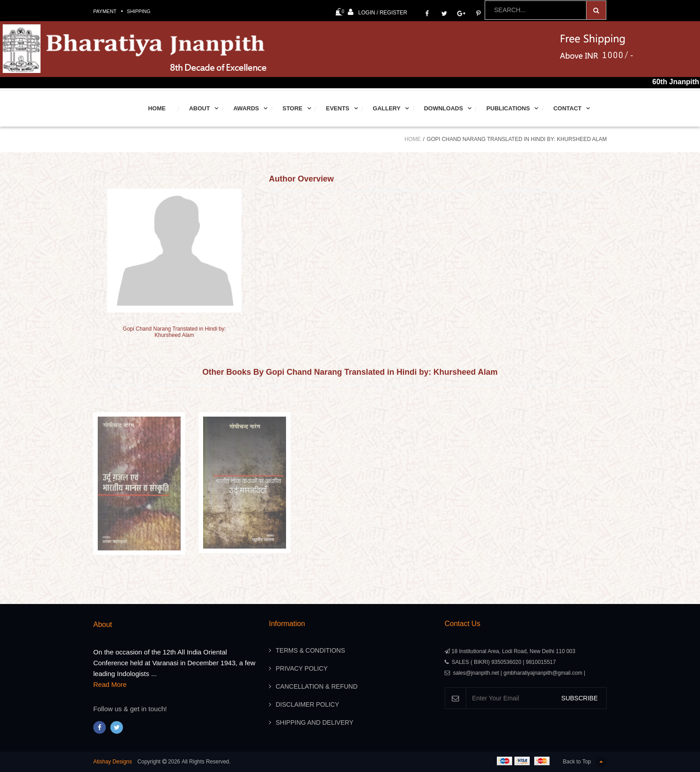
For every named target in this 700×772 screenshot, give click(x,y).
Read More (110, 684)
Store (293, 108)
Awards (246, 108)
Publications (508, 108)
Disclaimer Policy (307, 704)
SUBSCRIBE (580, 698)
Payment (105, 11)
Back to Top (585, 762)
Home (157, 108)
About (200, 108)
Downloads (443, 108)
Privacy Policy (302, 668)
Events (338, 108)
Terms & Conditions (310, 650)
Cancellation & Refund (317, 686)
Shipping (139, 11)
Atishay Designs (113, 762)
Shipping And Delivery (314, 722)
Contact (567, 108)
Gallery (387, 108)
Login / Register (377, 12)
